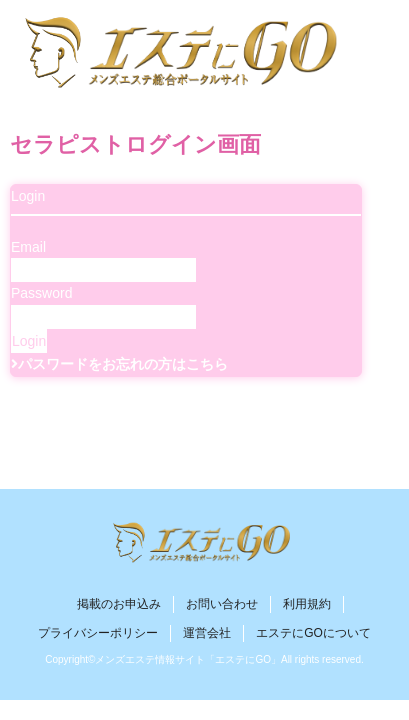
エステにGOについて (313, 633)
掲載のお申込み (119, 604)
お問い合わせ (222, 604)
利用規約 (307, 604)
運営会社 (207, 633)
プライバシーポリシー (98, 633)
